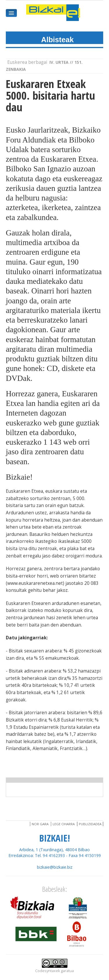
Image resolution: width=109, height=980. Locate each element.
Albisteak (58, 40)
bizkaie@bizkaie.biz (55, 867)
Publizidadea (90, 824)
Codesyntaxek (48, 971)
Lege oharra (64, 824)
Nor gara (40, 824)
